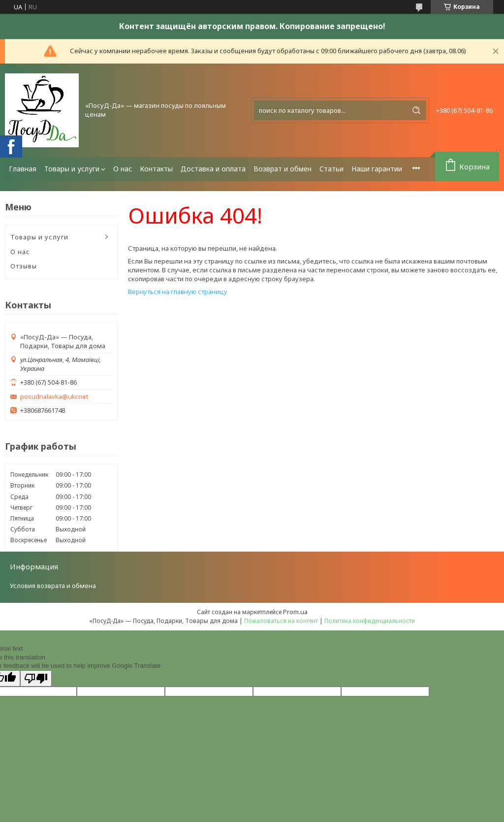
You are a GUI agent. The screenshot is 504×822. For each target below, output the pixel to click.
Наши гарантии (377, 169)
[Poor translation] (36, 678)
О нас (123, 169)
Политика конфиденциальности (370, 621)
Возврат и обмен (283, 169)
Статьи (331, 169)
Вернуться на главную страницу (178, 292)
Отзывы (24, 266)
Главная (23, 169)
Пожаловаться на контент (281, 621)
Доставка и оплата (213, 169)
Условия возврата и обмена (53, 586)
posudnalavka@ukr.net (54, 397)
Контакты (156, 169)
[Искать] (416, 110)
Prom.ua (295, 612)
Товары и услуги (72, 169)
